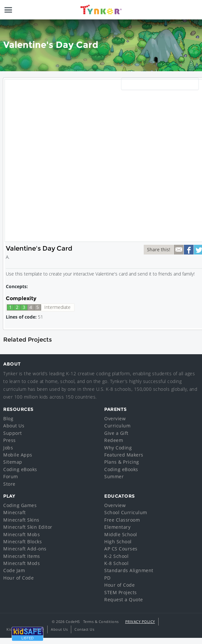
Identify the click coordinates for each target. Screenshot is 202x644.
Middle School (121, 534)
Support (13, 433)
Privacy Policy (140, 621)
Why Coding (118, 448)
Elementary (117, 527)
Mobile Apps (18, 455)
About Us (14, 426)
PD (107, 578)
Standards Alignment (129, 570)
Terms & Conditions (101, 621)
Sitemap (13, 462)
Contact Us (84, 629)
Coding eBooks (20, 469)
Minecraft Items (22, 556)
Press (10, 440)
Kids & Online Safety (25, 629)
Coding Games (20, 505)
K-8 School (116, 563)
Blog (8, 418)
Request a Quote (124, 599)
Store (9, 484)
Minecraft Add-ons (25, 549)
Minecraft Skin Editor (28, 527)
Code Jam (14, 570)
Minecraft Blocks (22, 542)
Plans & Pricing (122, 462)
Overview (115, 418)
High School (118, 542)
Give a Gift (116, 433)
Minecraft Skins (21, 520)
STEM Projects (121, 592)
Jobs (8, 448)
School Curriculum (126, 512)
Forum (11, 476)
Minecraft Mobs (22, 534)
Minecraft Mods (22, 563)
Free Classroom (122, 520)
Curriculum (117, 426)
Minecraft (15, 512)
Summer (114, 476)
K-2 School (116, 556)
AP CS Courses (121, 549)
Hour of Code (18, 578)
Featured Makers (124, 455)
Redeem (114, 440)
